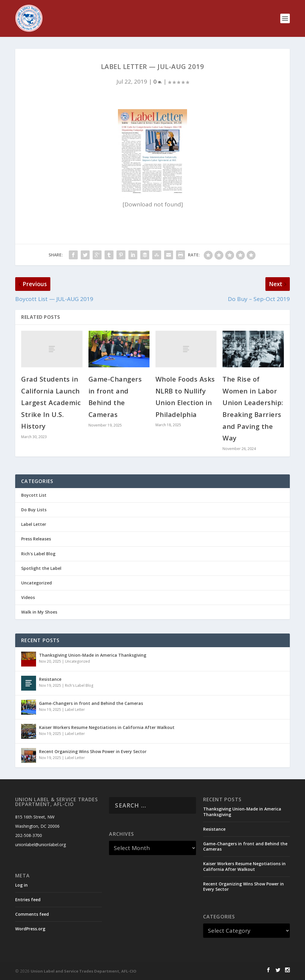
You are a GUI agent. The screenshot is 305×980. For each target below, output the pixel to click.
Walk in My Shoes (39, 612)
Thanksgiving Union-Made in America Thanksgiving (93, 655)
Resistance (50, 679)
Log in (21, 885)
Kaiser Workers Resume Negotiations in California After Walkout (107, 727)
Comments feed (32, 914)
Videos (28, 597)
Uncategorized (36, 583)
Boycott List (34, 495)
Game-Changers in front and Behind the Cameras (91, 703)
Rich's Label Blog (38, 554)
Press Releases (36, 539)
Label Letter (34, 524)
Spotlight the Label (41, 568)
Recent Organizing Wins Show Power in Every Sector (93, 751)
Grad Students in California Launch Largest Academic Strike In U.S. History (51, 402)
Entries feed (28, 900)
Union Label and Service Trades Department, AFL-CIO (84, 971)
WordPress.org (30, 929)
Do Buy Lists (34, 510)
